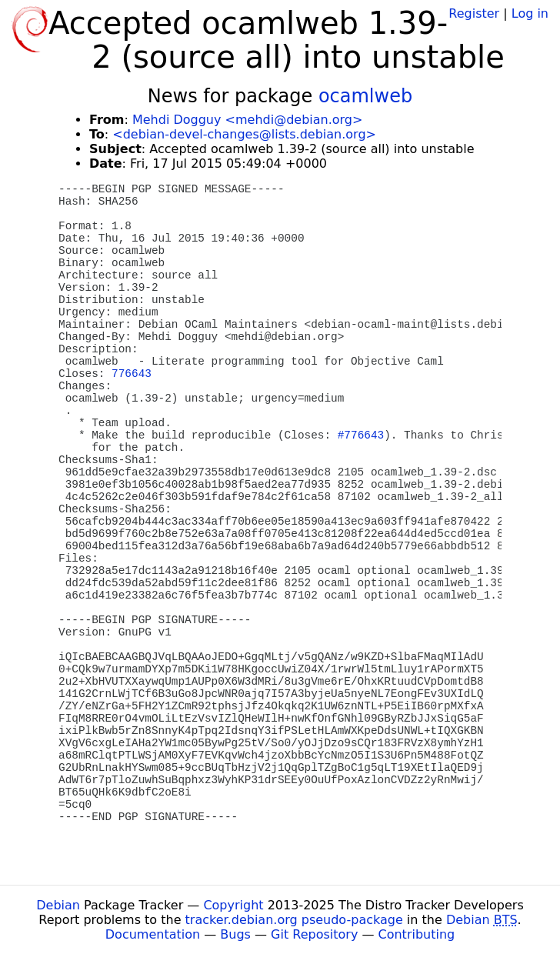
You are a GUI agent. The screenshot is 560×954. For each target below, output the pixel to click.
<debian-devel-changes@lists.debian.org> (244, 134)
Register (474, 13)
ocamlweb (365, 96)
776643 (132, 374)
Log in (530, 13)
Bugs (235, 934)
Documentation (153, 934)
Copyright (233, 905)
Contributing (417, 934)
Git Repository (314, 934)
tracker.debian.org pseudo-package (294, 920)
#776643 (361, 435)
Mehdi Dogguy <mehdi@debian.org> (247, 120)
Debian (58, 905)
